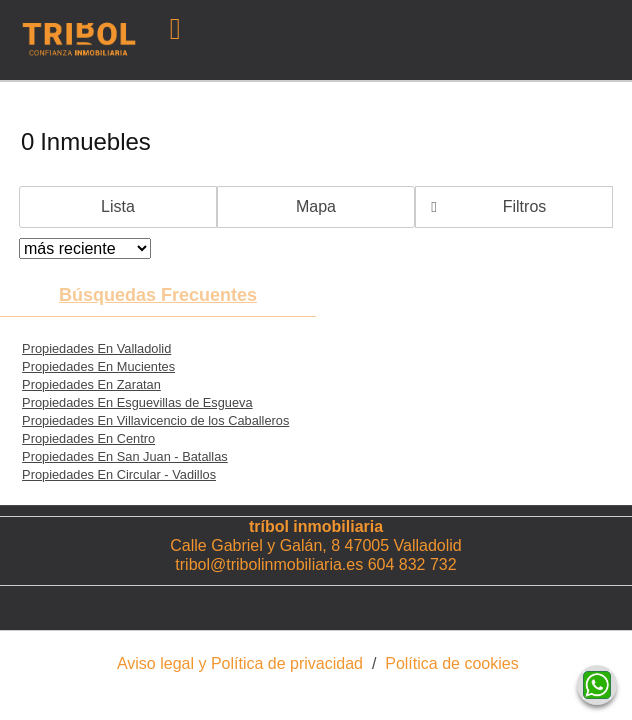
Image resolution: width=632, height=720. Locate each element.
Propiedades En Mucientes (98, 366)
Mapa (316, 206)
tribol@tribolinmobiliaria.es (269, 564)
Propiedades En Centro (88, 438)
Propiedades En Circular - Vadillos (119, 474)
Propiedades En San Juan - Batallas (125, 456)
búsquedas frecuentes (158, 295)
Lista (118, 206)
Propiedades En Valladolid (96, 348)
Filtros (525, 206)
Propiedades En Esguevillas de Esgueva (137, 402)
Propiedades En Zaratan (91, 384)
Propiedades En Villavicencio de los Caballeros (155, 420)
